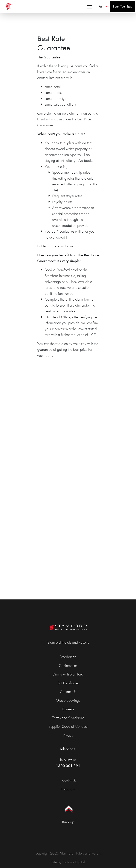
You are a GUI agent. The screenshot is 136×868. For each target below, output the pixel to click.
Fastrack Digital (74, 862)
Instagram (68, 789)
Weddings (68, 657)
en (100, 7)
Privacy (68, 735)
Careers (68, 709)
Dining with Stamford (68, 674)
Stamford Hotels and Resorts (68, 642)
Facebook (68, 780)
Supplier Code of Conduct (68, 726)
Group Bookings (68, 700)
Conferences (68, 665)
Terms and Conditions (68, 718)
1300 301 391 (68, 766)
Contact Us (68, 691)
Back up (68, 813)
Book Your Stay (122, 6)
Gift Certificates (68, 683)
